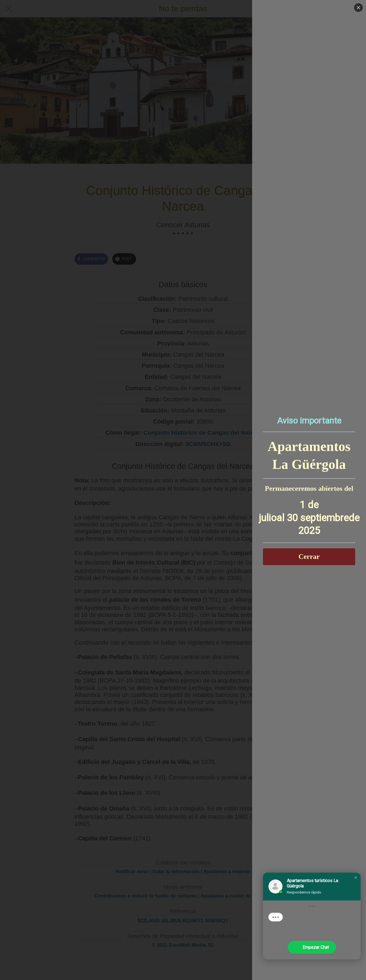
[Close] (358, 8)
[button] (356, 877)
